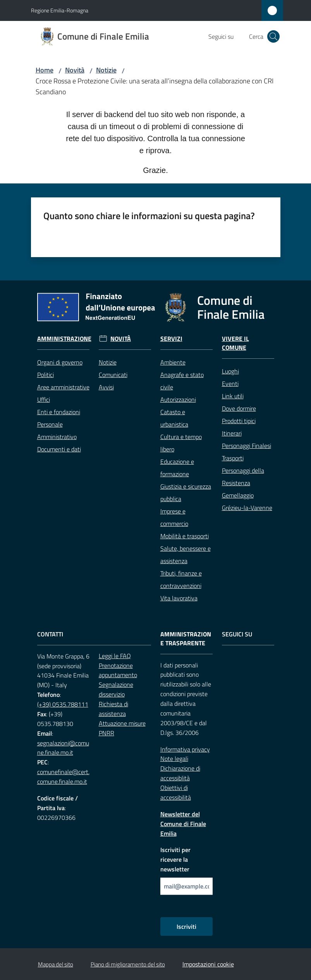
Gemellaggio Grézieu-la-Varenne (247, 501)
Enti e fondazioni (59, 412)
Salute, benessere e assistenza (186, 555)
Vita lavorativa (179, 598)
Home (45, 70)
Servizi (171, 339)
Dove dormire (239, 408)
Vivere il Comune (235, 343)
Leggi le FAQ (115, 656)
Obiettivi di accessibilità (176, 792)
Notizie (106, 70)
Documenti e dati (59, 449)
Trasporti (233, 458)
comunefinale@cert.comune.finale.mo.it (63, 777)
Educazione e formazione (177, 468)
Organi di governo (60, 362)
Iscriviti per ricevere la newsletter (175, 859)
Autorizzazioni (178, 399)
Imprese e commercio (174, 517)
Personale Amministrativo (57, 430)
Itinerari (232, 433)
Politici (46, 375)
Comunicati (113, 375)
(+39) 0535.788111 (63, 704)
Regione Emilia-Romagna (60, 10)
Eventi (230, 384)
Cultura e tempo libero (181, 443)
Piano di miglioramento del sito (128, 964)
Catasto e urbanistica (174, 418)
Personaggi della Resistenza (243, 477)
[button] (273, 36)
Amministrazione (64, 339)
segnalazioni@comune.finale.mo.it (63, 748)
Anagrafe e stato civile (182, 381)
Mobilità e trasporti (185, 536)
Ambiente (173, 362)
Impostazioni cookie (208, 964)
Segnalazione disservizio (116, 689)
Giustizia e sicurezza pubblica (186, 493)
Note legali (174, 759)
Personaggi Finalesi (247, 446)
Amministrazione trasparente (186, 639)
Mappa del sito (56, 964)
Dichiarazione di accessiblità (180, 773)
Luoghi (230, 371)
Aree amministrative (63, 387)
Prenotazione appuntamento (118, 670)
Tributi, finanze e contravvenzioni (181, 579)
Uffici (44, 399)
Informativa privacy (185, 749)
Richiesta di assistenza (113, 709)
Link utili (233, 396)
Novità (75, 70)
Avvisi (106, 387)
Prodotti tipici (239, 421)
